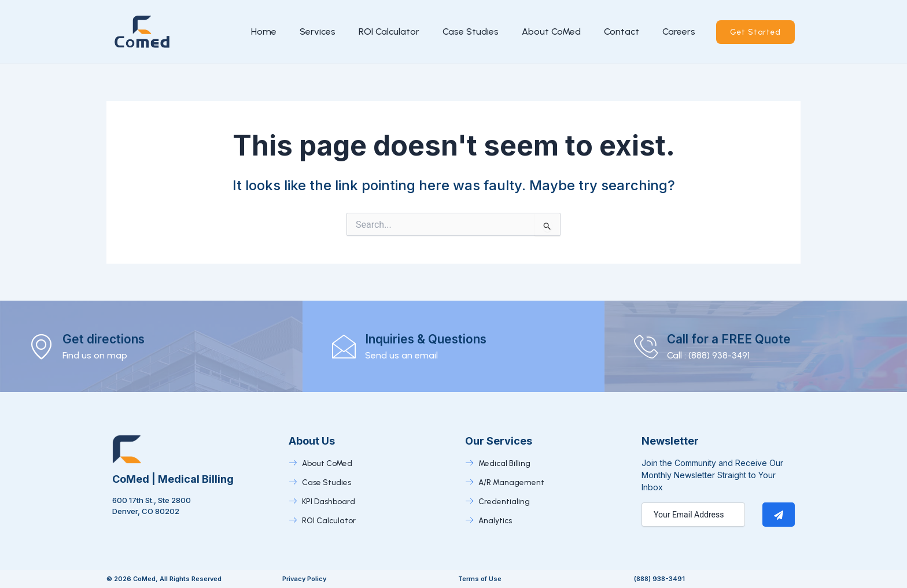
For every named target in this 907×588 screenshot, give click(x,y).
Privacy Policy (304, 579)
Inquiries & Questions (439, 339)
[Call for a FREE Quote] (648, 346)
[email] (693, 515)
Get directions (113, 339)
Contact (619, 32)
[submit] (779, 515)
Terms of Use (480, 579)
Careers (676, 32)
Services (315, 32)
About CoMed (549, 32)
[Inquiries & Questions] (346, 346)
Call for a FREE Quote (742, 339)
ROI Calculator (387, 32)
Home (261, 32)
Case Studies (468, 32)
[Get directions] (43, 346)
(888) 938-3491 (659, 579)
